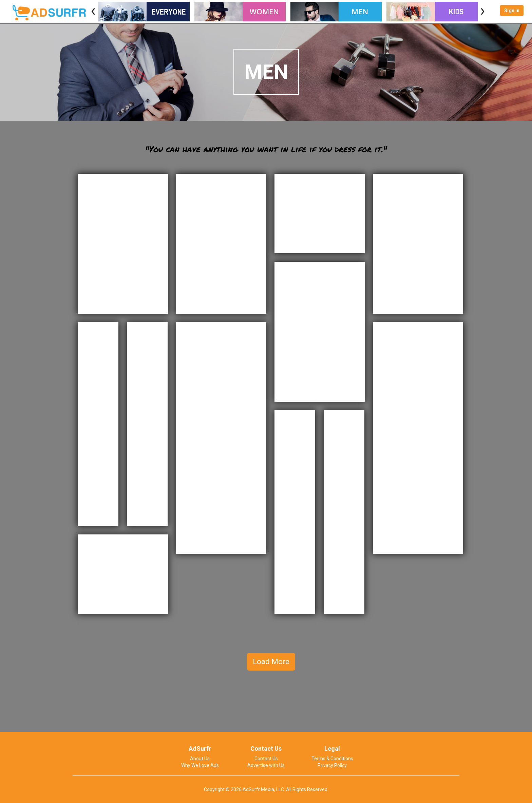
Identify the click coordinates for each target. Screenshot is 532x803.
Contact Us (266, 759)
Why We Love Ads (200, 765)
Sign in (512, 11)
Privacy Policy (332, 765)
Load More (271, 662)
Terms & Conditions (332, 759)
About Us (200, 759)
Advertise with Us (266, 765)
